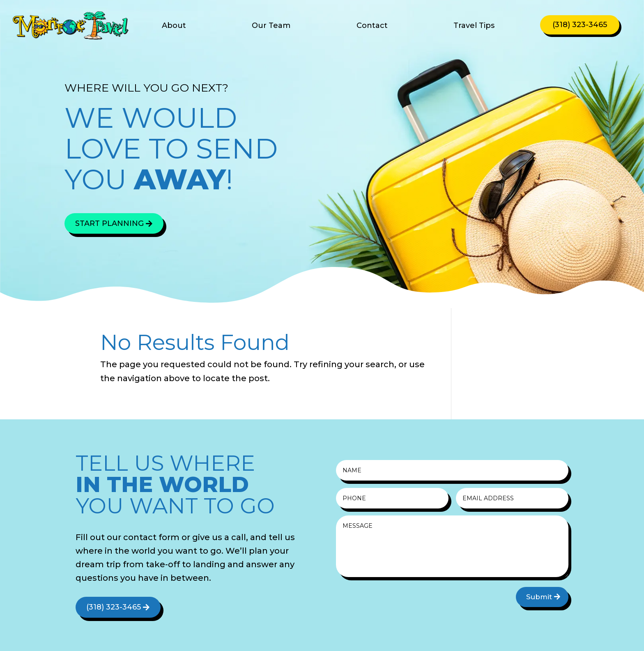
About (174, 26)
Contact (372, 26)
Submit (539, 597)
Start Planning (109, 223)
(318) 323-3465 (580, 25)
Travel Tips (474, 26)
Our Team (271, 26)
